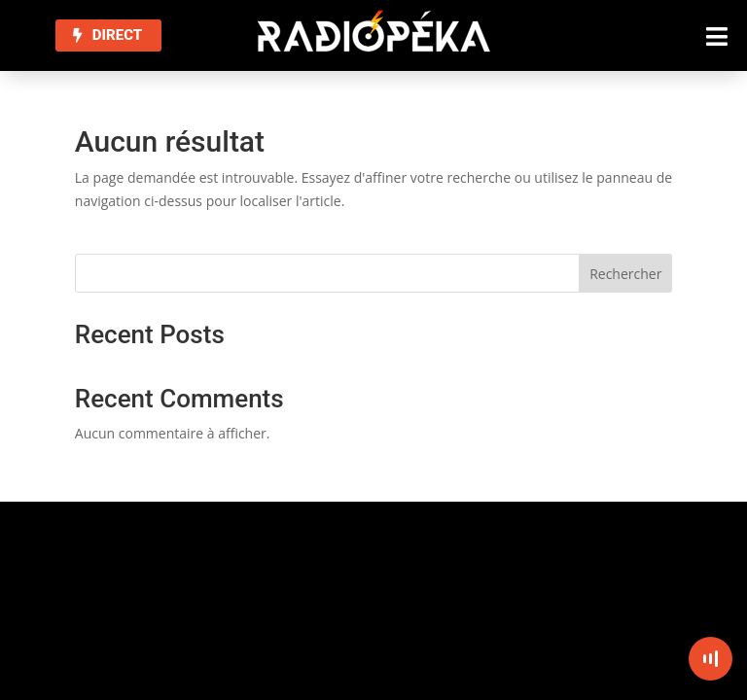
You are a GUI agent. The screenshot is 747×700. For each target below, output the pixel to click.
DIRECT (117, 35)
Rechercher (625, 274)
